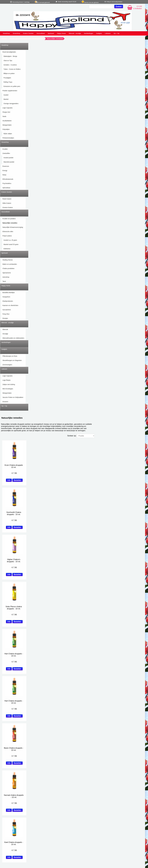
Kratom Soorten (28, 33)
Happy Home (61, 33)
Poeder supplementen (10, 91)
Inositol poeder (8, 158)
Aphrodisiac (6, 188)
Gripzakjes (6, 129)
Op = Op (116, 33)
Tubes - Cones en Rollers (12, 69)
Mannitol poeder (9, 162)
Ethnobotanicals (8, 179)
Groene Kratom (8, 207)
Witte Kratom (7, 203)
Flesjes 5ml (6, 112)
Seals (4, 116)
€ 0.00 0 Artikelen (138, 7)
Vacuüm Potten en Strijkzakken (13, 397)
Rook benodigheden (9, 52)
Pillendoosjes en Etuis (10, 356)
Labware (108, 33)
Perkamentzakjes (8, 138)
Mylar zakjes (8, 134)
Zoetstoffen (6, 153)
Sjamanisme (7, 273)
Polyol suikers (7, 236)
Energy (5, 171)
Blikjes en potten (9, 73)
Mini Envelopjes (8, 389)
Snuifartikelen (7, 121)
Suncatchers (7, 310)
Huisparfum (6, 297)
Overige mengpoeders (11, 104)
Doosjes (5, 318)
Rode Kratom (7, 199)
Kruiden (5, 149)
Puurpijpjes (7, 78)
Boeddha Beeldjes (9, 293)
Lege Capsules (7, 108)
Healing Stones (8, 260)
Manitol (6, 99)
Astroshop (6, 277)
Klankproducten (8, 301)
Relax (4, 175)
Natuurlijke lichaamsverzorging (13, 227)
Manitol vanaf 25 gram (11, 244)
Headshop (6, 33)
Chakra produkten (8, 268)
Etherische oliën (8, 232)
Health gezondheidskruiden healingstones (26, 39)
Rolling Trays (8, 82)
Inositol (6, 95)
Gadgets (99, 33)
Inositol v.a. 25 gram (10, 240)
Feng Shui (6, 314)
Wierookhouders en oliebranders (13, 338)
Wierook (5, 329)
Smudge (5, 334)
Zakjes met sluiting (9, 384)
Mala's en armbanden (10, 264)
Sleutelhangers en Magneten (12, 360)
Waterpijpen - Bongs (10, 56)
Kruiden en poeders (9, 219)
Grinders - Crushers (10, 65)
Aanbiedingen (89, 33)
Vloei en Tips (8, 61)
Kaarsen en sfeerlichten (10, 305)
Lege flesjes (7, 380)
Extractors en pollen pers (12, 86)
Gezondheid (41, 33)
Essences (6, 166)
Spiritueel (51, 33)
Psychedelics (7, 183)
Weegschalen (7, 125)
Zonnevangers (7, 365)
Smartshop (16, 33)
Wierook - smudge (75, 33)
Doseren (5, 402)
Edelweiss (7, 249)
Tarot (4, 281)
